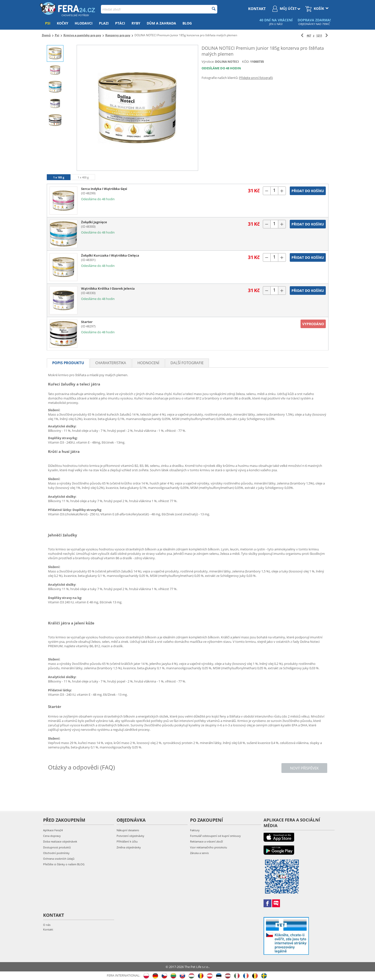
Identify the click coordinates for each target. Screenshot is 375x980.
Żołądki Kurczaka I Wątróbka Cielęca (110, 255)
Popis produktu (68, 363)
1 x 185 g (59, 177)
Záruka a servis (199, 853)
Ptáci (120, 23)
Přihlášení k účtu (127, 841)
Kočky (63, 23)
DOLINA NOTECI (227, 62)
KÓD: (246, 62)
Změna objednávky (129, 847)
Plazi (104, 23)
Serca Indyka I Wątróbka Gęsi (104, 189)
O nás (47, 925)
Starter (87, 322)
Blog (187, 23)
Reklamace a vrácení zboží (206, 841)
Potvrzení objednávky (130, 836)
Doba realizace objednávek (60, 841)
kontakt (257, 9)
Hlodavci (84, 23)
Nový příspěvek (304, 768)
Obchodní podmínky (56, 853)
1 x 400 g (83, 177)
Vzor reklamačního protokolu (209, 847)
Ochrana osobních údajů (59, 859)
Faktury (195, 830)
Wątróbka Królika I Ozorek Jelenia (108, 288)
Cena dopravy (52, 836)
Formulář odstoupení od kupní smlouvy (215, 836)
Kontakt (48, 929)
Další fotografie (187, 363)
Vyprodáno (313, 324)
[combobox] (159, 9)
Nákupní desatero (128, 830)
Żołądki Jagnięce (94, 222)
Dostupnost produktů (57, 847)
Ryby (136, 23)
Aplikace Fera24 (53, 830)
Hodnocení (148, 363)
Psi (48, 23)
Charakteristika (111, 363)
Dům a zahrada (161, 23)
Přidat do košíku (308, 191)
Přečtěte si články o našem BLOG (64, 864)
